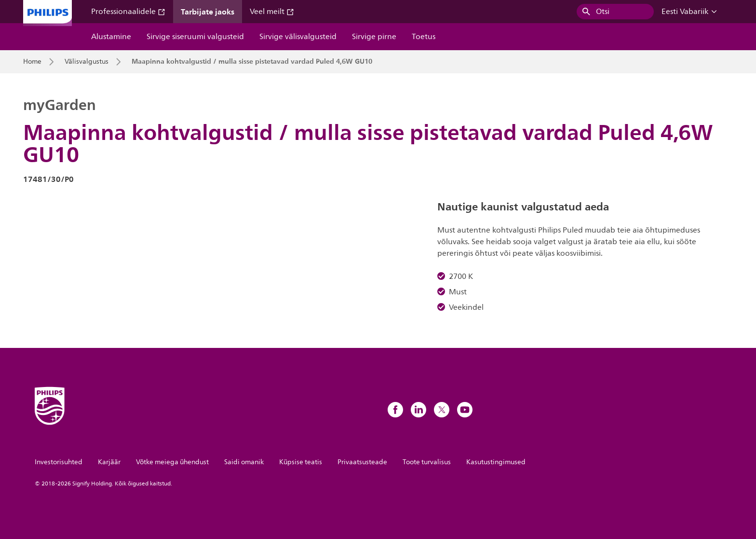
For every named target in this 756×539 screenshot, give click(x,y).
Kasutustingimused (496, 462)
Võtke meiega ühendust (172, 462)
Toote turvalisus (427, 462)
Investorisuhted (59, 462)
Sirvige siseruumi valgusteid (195, 37)
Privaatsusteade (362, 462)
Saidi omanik (244, 462)
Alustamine (111, 37)
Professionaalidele (128, 12)
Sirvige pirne (374, 37)
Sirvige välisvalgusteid (298, 37)
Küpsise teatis (301, 462)
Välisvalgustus (87, 62)
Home (32, 62)
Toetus (424, 37)
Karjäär (109, 462)
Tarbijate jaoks (208, 12)
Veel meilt (272, 12)
